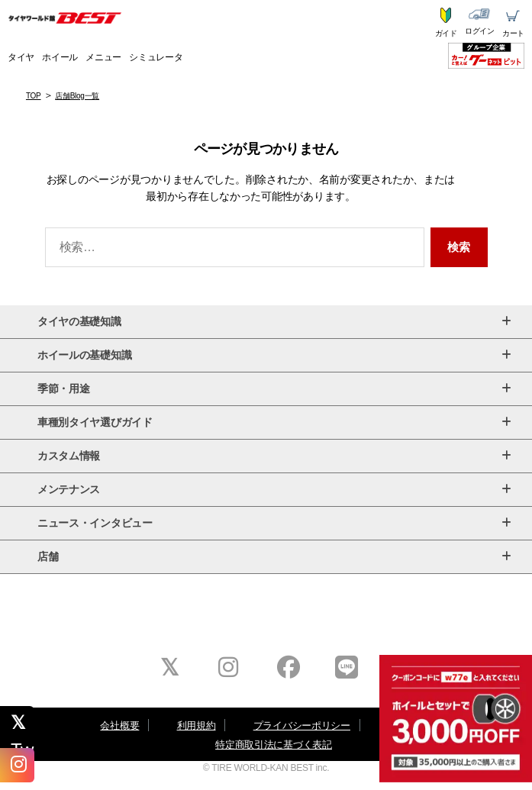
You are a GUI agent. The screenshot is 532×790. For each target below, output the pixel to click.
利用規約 (197, 726)
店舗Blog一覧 (77, 96)
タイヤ (21, 57)
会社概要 (119, 726)
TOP (34, 96)
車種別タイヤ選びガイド (274, 422)
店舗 (274, 557)
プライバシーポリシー (302, 726)
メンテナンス (274, 490)
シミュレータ (156, 57)
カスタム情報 (274, 456)
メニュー (103, 57)
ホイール (60, 57)
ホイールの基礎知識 (274, 355)
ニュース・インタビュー (274, 523)
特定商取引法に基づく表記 (274, 745)
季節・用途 (274, 389)
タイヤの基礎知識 (274, 322)
